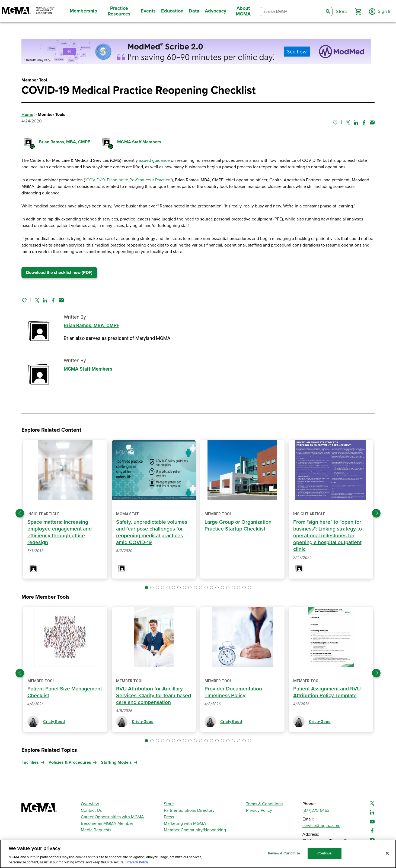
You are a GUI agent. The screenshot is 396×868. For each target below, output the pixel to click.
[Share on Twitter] (348, 122)
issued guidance (154, 160)
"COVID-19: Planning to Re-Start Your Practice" (128, 180)
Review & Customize (284, 853)
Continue (324, 853)
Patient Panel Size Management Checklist (55, 692)
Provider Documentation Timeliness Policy (234, 692)
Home (27, 115)
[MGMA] (28, 11)
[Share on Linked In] (356, 122)
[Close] (387, 853)
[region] (198, 854)
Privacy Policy (259, 810)
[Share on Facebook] (364, 122)
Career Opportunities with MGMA (112, 817)
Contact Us (91, 810)
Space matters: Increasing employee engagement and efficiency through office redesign (61, 532)
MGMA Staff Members (139, 142)
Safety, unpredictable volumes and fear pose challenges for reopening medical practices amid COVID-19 (152, 532)
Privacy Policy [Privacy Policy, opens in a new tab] (137, 862)
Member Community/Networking (195, 830)
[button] (356, 12)
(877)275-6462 (316, 810)
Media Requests (96, 830)
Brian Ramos (64, 142)
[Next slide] (376, 513)
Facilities (30, 762)
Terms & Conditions (264, 804)
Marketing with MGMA (185, 823)
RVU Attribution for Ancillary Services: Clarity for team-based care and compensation (152, 696)
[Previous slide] (20, 513)
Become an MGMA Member (107, 823)
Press (169, 817)
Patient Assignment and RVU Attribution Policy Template (328, 692)
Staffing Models (116, 762)
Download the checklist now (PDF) (59, 273)
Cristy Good (54, 722)
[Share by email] (372, 122)
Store (169, 804)
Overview (90, 804)
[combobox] (291, 12)
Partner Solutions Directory (189, 810)
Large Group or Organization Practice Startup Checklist (239, 525)
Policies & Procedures (70, 762)
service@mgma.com (321, 826)
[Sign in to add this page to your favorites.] (335, 122)
